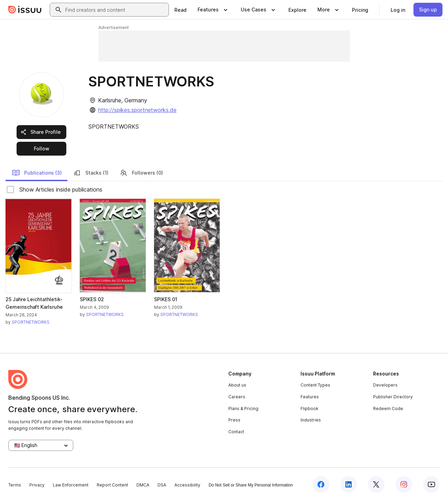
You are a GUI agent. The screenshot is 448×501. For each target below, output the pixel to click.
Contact (236, 432)
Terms (15, 485)
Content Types (315, 385)
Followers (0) (141, 173)
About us (237, 385)
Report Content (112, 485)
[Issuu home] (25, 10)
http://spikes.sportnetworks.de (137, 110)
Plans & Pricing (243, 409)
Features (310, 397)
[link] (180, 10)
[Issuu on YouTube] (431, 484)
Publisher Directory (393, 397)
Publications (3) (37, 173)
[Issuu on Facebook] (321, 484)
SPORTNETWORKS (31, 322)
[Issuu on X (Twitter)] (376, 484)
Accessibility (187, 485)
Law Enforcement (71, 485)
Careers (237, 397)
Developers (385, 385)
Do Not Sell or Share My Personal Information (251, 485)
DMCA (143, 485)
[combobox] (116, 10)
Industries (311, 420)
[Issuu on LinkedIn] (349, 484)
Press (234, 420)
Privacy (37, 485)
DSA (162, 485)
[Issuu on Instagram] (404, 484)
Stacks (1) (91, 173)
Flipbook (309, 409)
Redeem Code (388, 409)
